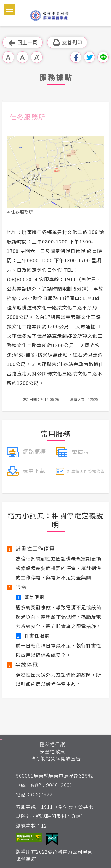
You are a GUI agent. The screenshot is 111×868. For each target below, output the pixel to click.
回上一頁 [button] (22, 43)
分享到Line (103, 57)
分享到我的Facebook (76, 57)
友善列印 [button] (67, 43)
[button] (9, 9)
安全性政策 (53, 751)
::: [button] (4, 99)
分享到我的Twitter (89, 57)
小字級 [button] (8, 57)
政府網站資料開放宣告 (56, 758)
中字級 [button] (22, 57)
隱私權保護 (53, 744)
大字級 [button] (37, 57)
